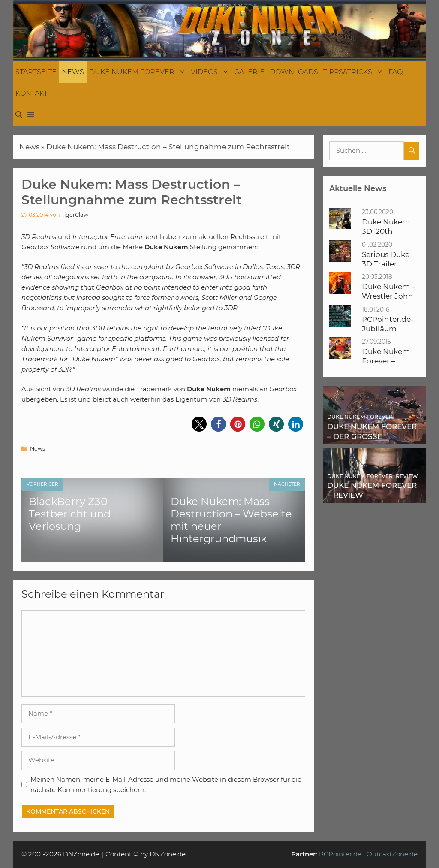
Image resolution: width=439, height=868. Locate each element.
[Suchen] (412, 151)
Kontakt (32, 93)
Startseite (36, 72)
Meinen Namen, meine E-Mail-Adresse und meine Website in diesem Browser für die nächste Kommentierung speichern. (166, 785)
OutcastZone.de (392, 854)
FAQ (395, 72)
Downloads (294, 72)
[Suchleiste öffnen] (19, 115)
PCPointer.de (340, 854)
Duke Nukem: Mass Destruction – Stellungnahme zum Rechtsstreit (168, 147)
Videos (211, 72)
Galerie (249, 72)
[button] (31, 115)
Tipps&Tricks (355, 72)
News (73, 72)
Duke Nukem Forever (139, 72)
